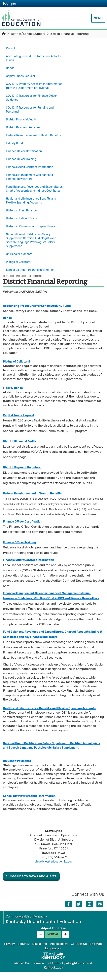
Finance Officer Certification (26, 151)
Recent (11, 48)
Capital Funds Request (22, 73)
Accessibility (59, 952)
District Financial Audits (23, 119)
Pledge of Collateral (20, 258)
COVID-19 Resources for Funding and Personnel (32, 110)
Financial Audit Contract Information (32, 165)
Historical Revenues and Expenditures (33, 224)
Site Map (96, 952)
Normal (53, 943)
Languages (53, 956)
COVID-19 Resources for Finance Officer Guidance (34, 98)
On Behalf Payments (20, 251)
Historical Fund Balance (23, 210)
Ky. (10, 3)
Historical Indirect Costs (23, 217)
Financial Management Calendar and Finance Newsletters (32, 174)
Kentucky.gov (54, 976)
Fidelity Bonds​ (14, 382)
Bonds (11, 66)
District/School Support (28, 34)
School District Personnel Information (33, 265)
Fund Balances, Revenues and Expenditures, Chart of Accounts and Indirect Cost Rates (32, 187)
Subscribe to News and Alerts (31, 884)
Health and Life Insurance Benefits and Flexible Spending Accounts (34, 201)
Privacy (9, 952)
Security (23, 952)
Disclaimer (40, 952)
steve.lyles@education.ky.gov (54, 870)
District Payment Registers (25, 126)
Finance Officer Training (23, 158)
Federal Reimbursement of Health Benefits (30, 135)
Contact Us (79, 952)
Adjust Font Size (53, 936)
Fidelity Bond (15, 144)
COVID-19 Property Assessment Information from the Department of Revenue (32, 85)
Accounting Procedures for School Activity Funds (31, 57)
